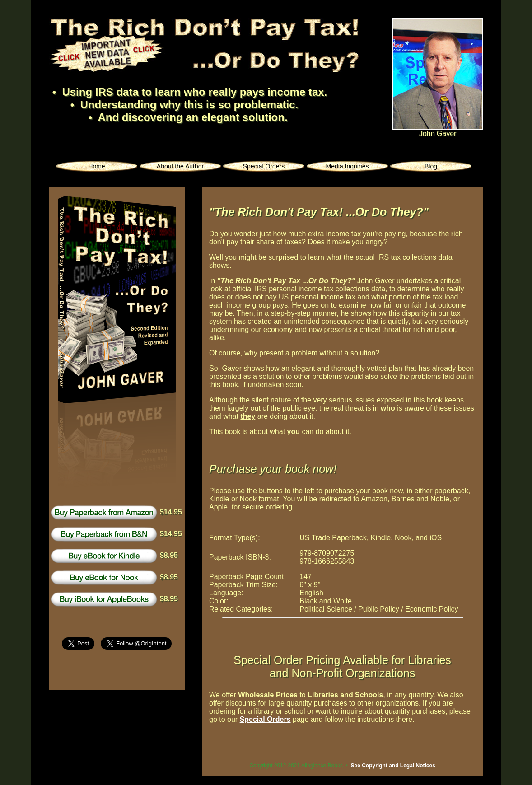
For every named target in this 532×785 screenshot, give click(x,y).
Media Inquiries (348, 166)
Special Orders (264, 166)
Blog (431, 166)
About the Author (180, 166)
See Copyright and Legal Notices (393, 766)
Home (96, 166)
